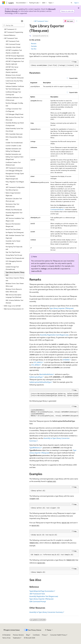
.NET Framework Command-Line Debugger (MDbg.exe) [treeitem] (14, 169)
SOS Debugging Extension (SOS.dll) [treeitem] (14, 262)
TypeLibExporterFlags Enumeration (42, 591)
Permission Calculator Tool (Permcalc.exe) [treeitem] (14, 200)
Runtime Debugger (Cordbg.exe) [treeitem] (14, 104)
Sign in (76, 3)
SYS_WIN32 (38, 362)
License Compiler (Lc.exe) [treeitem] (13, 146)
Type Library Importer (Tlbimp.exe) (61, 308)
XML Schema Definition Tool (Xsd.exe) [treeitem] (14, 302)
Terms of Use (6, 638)
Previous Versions (18, 635)
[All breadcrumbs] (31, 21)
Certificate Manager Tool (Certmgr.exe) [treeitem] (13, 93)
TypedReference (35, 448)
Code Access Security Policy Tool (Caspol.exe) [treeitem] (14, 82)
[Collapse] (22, 21)
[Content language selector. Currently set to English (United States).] (12, 630)
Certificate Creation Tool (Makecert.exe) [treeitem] (13, 164)
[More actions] (77, 21)
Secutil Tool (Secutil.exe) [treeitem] (13, 229)
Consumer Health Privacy (58, 635)
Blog (28, 635)
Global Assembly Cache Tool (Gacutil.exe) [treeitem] (14, 130)
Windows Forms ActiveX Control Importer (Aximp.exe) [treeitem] (15, 76)
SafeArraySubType (36, 377)
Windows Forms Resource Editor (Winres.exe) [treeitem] (14, 290)
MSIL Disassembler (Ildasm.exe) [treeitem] (14, 138)
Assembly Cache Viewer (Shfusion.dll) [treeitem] (13, 242)
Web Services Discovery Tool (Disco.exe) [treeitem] (14, 119)
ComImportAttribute (57, 209)
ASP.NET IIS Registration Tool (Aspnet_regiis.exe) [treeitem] (15, 63)
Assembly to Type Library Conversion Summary (46, 612)
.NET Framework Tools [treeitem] (12, 41)
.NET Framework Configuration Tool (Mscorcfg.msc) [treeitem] (15, 189)
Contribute (36, 635)
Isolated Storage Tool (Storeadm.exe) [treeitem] (12, 268)
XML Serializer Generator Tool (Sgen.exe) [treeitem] (15, 237)
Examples (34, 46)
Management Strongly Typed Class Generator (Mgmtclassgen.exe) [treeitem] (15, 176)
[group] (54, 66)
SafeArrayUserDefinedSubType (40, 382)
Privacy (44, 635)
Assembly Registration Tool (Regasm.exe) (44, 596)
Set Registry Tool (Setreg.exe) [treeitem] (15, 232)
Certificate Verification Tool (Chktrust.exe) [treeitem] (14, 99)
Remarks (34, 43)
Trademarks (16, 638)
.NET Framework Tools (41, 21)
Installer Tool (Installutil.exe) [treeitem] (14, 143)
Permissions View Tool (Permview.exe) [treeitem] (12, 205)
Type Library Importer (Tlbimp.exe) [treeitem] (15, 279)
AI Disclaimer (6, 635)
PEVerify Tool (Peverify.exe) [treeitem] (14, 210)
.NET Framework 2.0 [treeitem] (10, 29)
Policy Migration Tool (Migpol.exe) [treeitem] (15, 183)
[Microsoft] (4, 3)
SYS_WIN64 (35, 365)
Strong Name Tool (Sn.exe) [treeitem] (14, 255)
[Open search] (71, 3)
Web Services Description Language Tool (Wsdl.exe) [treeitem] (13, 296)
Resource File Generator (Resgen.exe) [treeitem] (13, 225)
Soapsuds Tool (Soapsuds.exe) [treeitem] (15, 258)
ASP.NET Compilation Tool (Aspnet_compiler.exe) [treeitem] (14, 51)
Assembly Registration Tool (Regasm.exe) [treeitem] (14, 214)
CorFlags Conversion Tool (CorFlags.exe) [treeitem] (13, 110)
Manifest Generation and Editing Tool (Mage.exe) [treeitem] (13, 150)
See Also (34, 49)
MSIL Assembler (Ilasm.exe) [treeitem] (14, 134)
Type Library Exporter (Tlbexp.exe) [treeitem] (15, 274)
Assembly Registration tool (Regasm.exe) (54, 335)
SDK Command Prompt (38, 601)
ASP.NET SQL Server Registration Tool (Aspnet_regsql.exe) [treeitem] (12, 70)
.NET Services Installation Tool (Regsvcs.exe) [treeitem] (15, 220)
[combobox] (13, 25)
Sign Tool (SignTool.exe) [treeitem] (13, 252)
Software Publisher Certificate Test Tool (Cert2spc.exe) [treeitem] (15, 88)
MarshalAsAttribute (46, 374)
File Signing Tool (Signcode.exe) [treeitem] (14, 248)
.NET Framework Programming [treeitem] (13, 32)
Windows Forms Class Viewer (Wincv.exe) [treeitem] (15, 285)
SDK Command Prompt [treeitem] (13, 44)
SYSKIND (66, 360)
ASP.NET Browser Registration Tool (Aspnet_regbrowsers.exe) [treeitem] (15, 57)
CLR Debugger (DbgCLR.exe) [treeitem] (14, 114)
